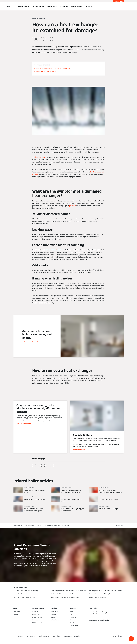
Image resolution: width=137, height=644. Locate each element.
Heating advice (30, 526)
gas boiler (72, 206)
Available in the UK (24, 6)
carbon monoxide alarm (54, 250)
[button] (131, 639)
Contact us (89, 6)
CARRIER (31, 642)
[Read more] (31, 490)
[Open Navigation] (9, 6)
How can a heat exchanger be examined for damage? (53, 526)
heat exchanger (41, 157)
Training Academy (77, 6)
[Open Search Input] (123, 6)
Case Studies (64, 6)
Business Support (38, 6)
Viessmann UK (18, 526)
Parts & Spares (52, 6)
